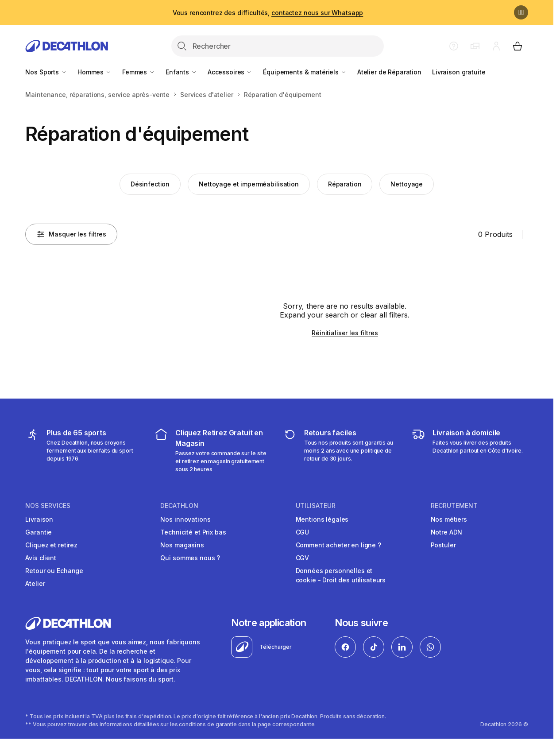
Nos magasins (182, 545)
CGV (303, 558)
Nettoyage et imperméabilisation (249, 184)
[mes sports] (83, 450)
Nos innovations (185, 519)
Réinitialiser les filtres (345, 333)
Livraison (39, 519)
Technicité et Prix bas (193, 532)
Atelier (35, 583)
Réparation (345, 184)
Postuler (443, 545)
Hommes (95, 72)
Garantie (39, 532)
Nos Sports (46, 72)
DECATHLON (179, 506)
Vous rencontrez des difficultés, (268, 13)
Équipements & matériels (305, 72)
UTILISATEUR (316, 506)
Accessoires (230, 72)
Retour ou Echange (54, 571)
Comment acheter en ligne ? (338, 545)
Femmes (139, 72)
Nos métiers (449, 519)
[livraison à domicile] (469, 450)
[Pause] (521, 12)
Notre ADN (447, 532)
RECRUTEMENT (454, 506)
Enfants (181, 72)
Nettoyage (407, 184)
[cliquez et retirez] (212, 450)
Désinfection (150, 184)
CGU (303, 532)
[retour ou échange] (341, 450)
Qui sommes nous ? (190, 558)
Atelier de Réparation (389, 72)
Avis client (41, 558)
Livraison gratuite (459, 72)
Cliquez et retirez (51, 545)
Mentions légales (322, 519)
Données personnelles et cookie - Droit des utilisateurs (341, 575)
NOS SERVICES (48, 506)
